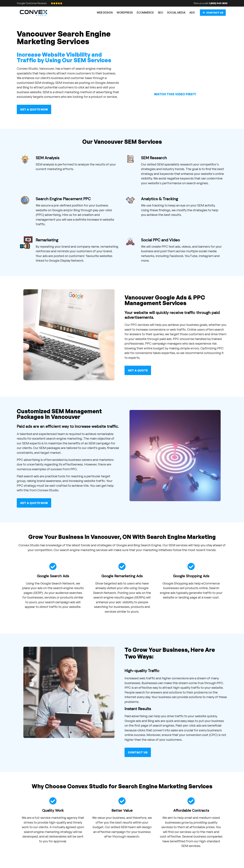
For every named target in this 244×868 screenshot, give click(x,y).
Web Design (105, 13)
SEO (160, 13)
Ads (192, 13)
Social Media (176, 13)
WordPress (125, 13)
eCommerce (145, 13)
